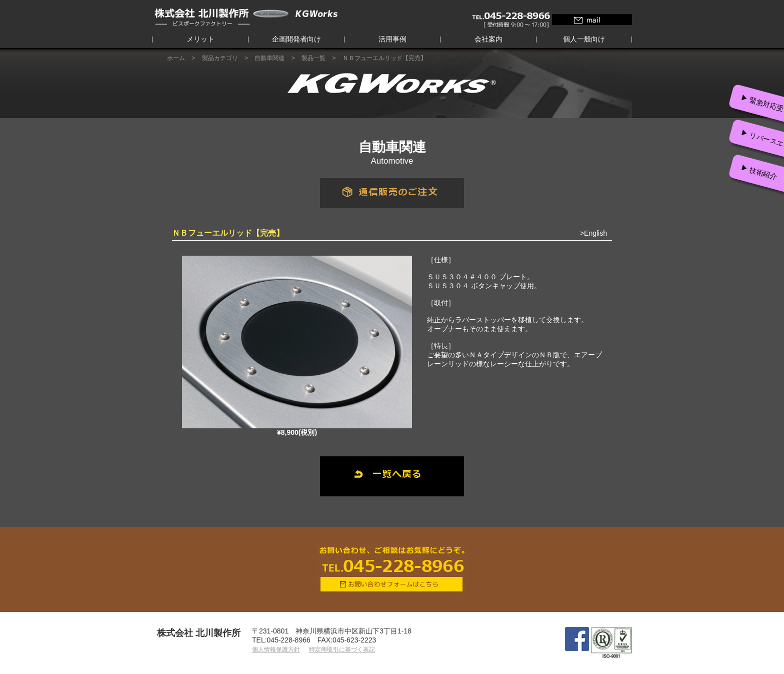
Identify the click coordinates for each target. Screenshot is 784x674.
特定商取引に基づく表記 (342, 649)
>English (593, 233)
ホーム (176, 58)
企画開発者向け (296, 39)
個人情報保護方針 (276, 649)
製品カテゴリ (220, 58)
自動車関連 (269, 58)
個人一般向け (584, 39)
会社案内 (488, 39)
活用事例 (392, 39)
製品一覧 (313, 58)
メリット (200, 39)
